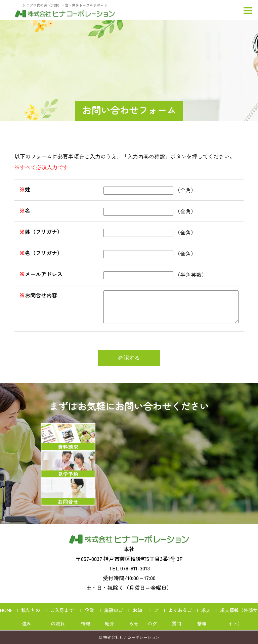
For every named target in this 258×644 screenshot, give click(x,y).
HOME (6, 610)
